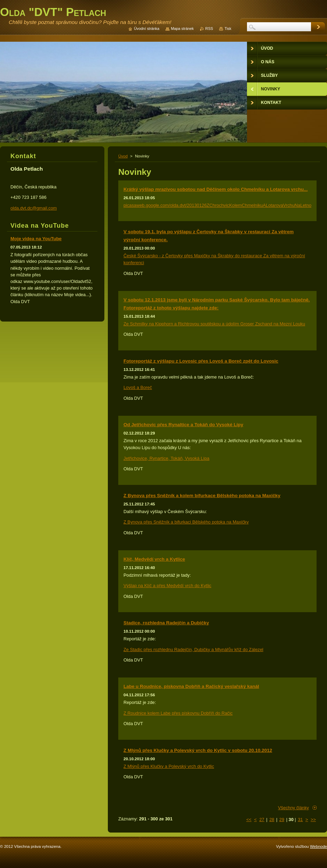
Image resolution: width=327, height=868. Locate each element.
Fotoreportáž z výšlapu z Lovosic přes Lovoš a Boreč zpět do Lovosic (201, 361)
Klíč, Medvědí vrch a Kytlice (154, 559)
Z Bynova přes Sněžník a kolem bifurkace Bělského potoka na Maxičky (202, 496)
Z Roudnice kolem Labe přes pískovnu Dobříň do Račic (178, 713)
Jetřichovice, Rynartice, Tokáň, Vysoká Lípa (166, 458)
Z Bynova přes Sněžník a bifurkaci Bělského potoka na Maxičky (186, 522)
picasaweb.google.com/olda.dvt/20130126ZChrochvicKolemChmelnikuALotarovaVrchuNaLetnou (219, 205)
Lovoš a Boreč (138, 387)
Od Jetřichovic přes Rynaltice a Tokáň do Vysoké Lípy (183, 425)
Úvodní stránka (147, 29)
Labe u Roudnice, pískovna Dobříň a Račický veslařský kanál (191, 686)
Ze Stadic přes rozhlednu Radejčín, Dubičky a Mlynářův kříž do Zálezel (193, 650)
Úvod (123, 156)
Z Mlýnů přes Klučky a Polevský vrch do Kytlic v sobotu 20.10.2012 (198, 750)
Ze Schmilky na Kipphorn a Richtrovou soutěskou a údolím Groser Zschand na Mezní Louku (214, 324)
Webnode (318, 846)
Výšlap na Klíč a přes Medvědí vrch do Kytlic (168, 586)
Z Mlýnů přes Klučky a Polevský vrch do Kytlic (169, 766)
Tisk (228, 29)
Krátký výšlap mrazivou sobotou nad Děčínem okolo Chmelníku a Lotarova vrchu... (216, 189)
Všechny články (293, 808)
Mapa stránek (182, 29)
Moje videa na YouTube (36, 239)
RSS (209, 29)
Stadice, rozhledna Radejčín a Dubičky (166, 623)
